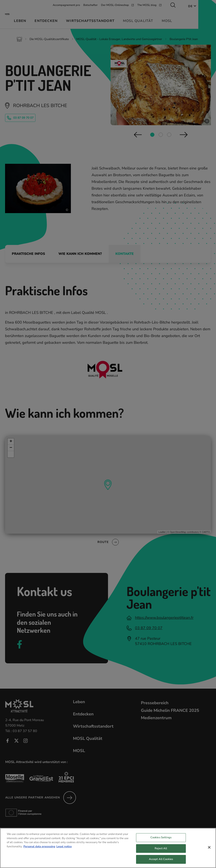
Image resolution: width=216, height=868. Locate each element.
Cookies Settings (161, 842)
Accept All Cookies (161, 863)
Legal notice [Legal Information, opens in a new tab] (64, 851)
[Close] (209, 852)
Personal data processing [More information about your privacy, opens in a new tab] (39, 851)
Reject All (161, 853)
